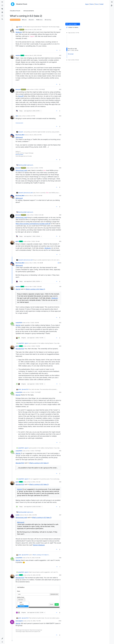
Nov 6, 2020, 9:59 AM (36, 55)
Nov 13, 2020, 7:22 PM (34, 621)
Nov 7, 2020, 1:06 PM (33, 323)
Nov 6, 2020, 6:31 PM (36, 135)
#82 (60, 55)
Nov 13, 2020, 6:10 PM (34, 575)
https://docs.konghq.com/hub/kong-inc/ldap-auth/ (33, 224)
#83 (60, 89)
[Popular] (2, 12)
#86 (60, 168)
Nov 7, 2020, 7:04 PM (34, 346)
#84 (60, 116)
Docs (97, 4)
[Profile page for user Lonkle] (12, 516)
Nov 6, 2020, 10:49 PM (36, 196)
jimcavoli (18, 89)
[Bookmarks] (2, 16)
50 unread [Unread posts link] (71, 54)
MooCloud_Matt (20, 135)
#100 (60, 621)
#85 (60, 135)
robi (17, 116)
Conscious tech (19, 123)
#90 (60, 263)
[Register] (112, 5)
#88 (60, 215)
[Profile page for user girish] (12, 243)
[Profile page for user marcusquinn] (12, 622)
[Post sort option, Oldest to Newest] (73, 27)
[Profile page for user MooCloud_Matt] (12, 136)
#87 (60, 196)
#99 (60, 575)
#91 (60, 287)
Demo (92, 4)
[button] (2, 639)
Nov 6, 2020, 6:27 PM (29, 116)
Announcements (15, 20)
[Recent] (2, 5)
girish (17, 241)
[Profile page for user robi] (12, 117)
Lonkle (17, 515)
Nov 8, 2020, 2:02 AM (34, 482)
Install (102, 4)
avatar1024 (19, 323)
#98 (60, 558)
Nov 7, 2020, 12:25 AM (37, 215)
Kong (21, 96)
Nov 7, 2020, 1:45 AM (36, 263)
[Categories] (2, 2)
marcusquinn (19, 621)
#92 (60, 323)
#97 (60, 515)
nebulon (20, 27)
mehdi (17, 30)
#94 (60, 392)
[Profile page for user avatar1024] (12, 324)
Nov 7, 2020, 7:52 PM (33, 392)
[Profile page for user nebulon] (12, 57)
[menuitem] (112, 2)
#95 (60, 451)
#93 (60, 346)
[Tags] (2, 9)
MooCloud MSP (19, 155)
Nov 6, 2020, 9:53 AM (36, 30)
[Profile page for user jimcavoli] (12, 91)
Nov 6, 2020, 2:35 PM (37, 89)
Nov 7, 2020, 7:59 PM (33, 451)
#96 (60, 482)
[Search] (2, 19)
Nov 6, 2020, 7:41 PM (37, 168)
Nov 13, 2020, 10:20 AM (34, 558)
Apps (87, 4)
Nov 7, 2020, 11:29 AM (36, 287)
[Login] (112, 2)
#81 (60, 30)
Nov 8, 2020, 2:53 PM (31, 515)
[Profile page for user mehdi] (12, 31)
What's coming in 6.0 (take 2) (35, 289)
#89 (60, 241)
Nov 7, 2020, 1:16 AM (34, 241)
